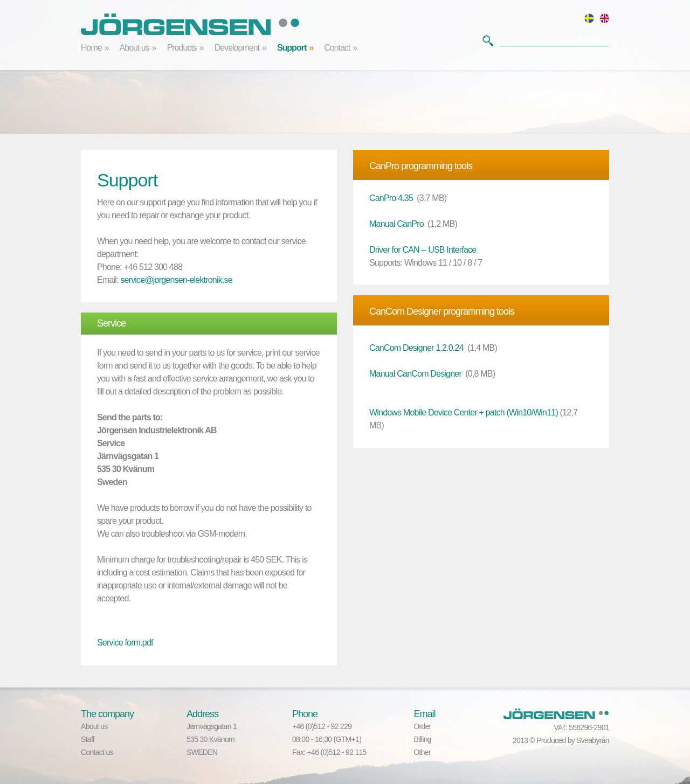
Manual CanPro (396, 224)
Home (91, 48)
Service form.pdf (125, 643)
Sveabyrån (593, 740)
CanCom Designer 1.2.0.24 (416, 348)
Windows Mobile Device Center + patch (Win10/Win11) (464, 412)
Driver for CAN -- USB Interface (423, 250)
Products (182, 48)
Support (292, 48)
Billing (422, 739)
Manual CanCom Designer (415, 374)
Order (422, 726)
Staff (88, 739)
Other (422, 752)
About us (134, 48)
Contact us (97, 752)
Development (237, 48)
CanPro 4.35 (391, 198)
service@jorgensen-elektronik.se (176, 280)
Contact (337, 48)
